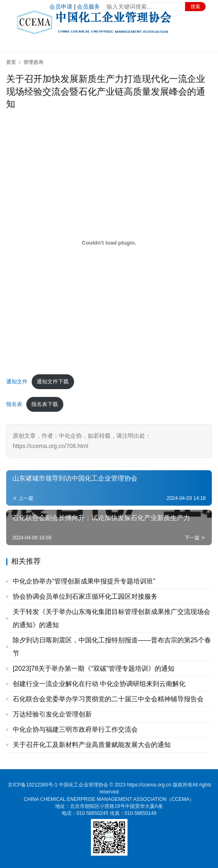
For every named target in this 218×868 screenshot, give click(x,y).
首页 (11, 62)
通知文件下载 (53, 381)
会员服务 (88, 7)
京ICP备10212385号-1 (32, 785)
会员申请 (61, 7)
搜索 (195, 7)
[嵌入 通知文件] (109, 243)
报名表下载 (45, 404)
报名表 (14, 404)
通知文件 (17, 381)
